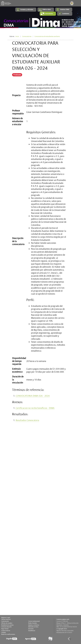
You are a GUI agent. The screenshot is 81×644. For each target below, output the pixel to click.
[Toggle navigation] (78, 3)
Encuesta (31, 629)
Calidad (3, 633)
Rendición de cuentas (7, 625)
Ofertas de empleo (7, 623)
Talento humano (6, 619)
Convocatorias (27, 36)
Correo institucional (34, 621)
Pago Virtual (5, 629)
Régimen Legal (6, 618)
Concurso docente (6, 627)
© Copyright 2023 (62, 629)
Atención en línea (33, 627)
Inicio (17, 36)
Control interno (6, 631)
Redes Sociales (33, 623)
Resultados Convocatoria (27, 420)
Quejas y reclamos (34, 625)
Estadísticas (32, 631)
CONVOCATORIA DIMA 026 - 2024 (33, 396)
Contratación (5, 621)
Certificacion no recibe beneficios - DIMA (35, 408)
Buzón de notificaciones (8, 634)
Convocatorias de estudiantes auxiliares (47, 36)
